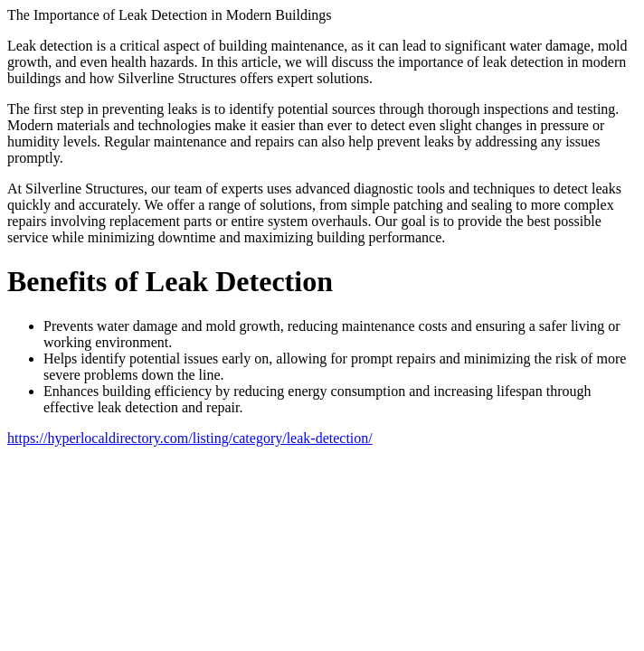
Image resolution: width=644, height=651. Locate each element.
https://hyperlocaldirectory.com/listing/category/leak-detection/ (190, 438)
